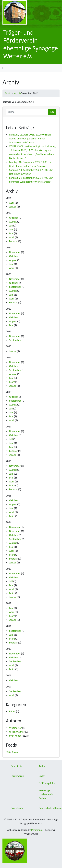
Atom (15, 752)
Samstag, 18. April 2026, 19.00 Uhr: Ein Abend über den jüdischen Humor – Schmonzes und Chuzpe (30, 139)
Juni (11, 230)
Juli (11, 226)
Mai (11, 233)
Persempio (37, 830)
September (15, 287)
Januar (13, 207)
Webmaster (15, 728)
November (15, 252)
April (12, 203)
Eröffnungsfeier (47, 783)
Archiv (18, 93)
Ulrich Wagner (17, 732)
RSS (8, 752)
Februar (13, 241)
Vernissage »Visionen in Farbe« (46, 794)
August (13, 222)
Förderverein (18, 776)
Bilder (12, 711)
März (12, 382)
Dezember (15, 527)
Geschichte (17, 766)
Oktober (14, 218)
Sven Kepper (16, 736)
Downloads (17, 808)
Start (8, 93)
